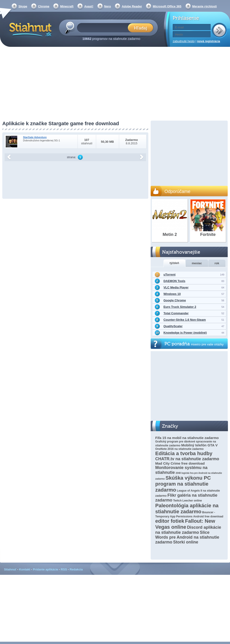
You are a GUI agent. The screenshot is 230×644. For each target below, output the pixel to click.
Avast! (89, 6)
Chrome (44, 6)
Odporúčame (177, 191)
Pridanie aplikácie (46, 569)
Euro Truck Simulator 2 (180, 307)
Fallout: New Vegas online (185, 524)
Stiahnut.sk (30, 29)
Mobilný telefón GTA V (199, 445)
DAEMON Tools (174, 281)
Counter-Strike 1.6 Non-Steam (185, 320)
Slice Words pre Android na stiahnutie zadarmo (187, 537)
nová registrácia (209, 41)
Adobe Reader (132, 6)
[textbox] (104, 28)
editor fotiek (170, 521)
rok (217, 263)
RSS (64, 569)
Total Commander (176, 313)
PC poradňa (194, 344)
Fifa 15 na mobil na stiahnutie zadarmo (187, 438)
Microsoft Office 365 (167, 6)
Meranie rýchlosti (205, 6)
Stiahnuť (10, 569)
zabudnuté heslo (184, 41)
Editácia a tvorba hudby (184, 453)
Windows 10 (172, 294)
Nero (108, 6)
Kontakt (25, 569)
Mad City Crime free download (180, 463)
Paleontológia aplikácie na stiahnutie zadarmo (187, 509)
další (142, 157)
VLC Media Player (176, 287)
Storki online (186, 542)
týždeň (174, 263)
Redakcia (76, 569)
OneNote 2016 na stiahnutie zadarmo (179, 449)
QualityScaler (173, 326)
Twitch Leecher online (188, 501)
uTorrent (170, 275)
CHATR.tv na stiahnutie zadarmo (187, 459)
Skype (23, 6)
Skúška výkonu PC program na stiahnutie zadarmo (183, 484)
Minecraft (67, 6)
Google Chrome (175, 300)
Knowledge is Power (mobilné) (185, 333)
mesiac (197, 263)
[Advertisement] (115, 84)
